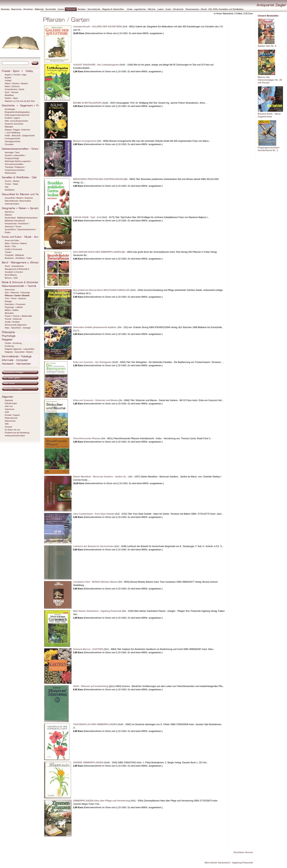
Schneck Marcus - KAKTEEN (88, 649)
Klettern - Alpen (11, 98)
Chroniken (9, 144)
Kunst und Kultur (12, 240)
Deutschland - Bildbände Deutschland (21, 218)
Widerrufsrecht (11, 418)
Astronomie (10, 290)
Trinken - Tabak (11, 184)
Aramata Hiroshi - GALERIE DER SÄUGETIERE (97, 27)
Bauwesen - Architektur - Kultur (18, 258)
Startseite (9, 400)
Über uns (9, 406)
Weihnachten (10, 173)
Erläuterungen (11, 403)
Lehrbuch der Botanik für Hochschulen (93, 546)
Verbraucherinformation (15, 436)
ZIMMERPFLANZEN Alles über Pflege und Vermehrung (101, 801)
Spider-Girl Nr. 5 (267, 46)
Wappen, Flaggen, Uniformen (17, 130)
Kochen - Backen (12, 181)
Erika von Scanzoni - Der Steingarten (92, 362)
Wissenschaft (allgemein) (16, 325)
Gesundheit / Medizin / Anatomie (19, 198)
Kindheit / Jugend (12, 118)
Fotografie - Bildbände (14, 255)
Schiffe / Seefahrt (12, 322)
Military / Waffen (12, 310)
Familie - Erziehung (13, 343)
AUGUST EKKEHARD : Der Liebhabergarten (96, 65)
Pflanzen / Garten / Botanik (17, 295)
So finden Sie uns (12, 430)
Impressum (10, 409)
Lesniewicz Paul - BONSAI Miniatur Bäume (95, 582)
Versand (8, 427)
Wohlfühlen (10, 190)
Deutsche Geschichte (14, 124)
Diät (6, 187)
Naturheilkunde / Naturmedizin (18, 201)
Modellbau (9, 95)
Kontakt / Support (12, 415)
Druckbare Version (243, 852)
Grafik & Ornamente (13, 249)
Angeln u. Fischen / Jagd (15, 75)
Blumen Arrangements (85, 141)
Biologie (8, 301)
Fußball (8, 81)
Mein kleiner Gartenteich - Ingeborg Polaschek (97, 611)
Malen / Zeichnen (12, 86)
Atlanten (8, 215)
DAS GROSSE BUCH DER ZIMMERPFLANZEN (97, 252)
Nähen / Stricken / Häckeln (16, 83)
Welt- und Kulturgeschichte (16, 121)
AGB (7, 412)
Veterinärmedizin (12, 204)
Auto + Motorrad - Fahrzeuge (17, 293)
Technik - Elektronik (13, 319)
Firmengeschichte (12, 138)
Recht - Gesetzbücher (14, 266)
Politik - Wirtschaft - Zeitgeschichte (20, 136)
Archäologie (10, 109)
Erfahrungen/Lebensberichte (17, 115)
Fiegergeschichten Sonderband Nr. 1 (269, 149)
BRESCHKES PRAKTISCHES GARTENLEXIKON (98, 179)
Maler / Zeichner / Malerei (16, 243)
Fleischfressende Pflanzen (87, 438)
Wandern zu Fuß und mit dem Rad (20, 101)
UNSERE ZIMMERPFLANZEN (88, 763)
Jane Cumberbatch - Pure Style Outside (94, 514)
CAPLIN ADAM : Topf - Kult (87, 217)
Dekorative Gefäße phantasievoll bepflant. (95, 327)
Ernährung (9, 346)
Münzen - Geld (11, 278)
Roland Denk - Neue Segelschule (269, 115)
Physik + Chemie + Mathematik (18, 316)
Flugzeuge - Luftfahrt (14, 307)
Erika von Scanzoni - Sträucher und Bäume (95, 400)
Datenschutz (10, 421)
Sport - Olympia (12, 92)
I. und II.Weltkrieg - (13, 133)
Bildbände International (15, 221)
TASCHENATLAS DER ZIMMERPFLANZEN (95, 724)
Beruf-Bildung (11, 275)
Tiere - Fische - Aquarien (15, 298)
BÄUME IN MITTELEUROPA (87, 103)
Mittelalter (9, 127)
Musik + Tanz (10, 246)
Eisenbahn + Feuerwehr (15, 304)
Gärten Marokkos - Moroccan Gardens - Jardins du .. (100, 477)
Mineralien (9, 313)
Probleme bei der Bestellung (17, 433)
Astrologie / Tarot (12, 152)
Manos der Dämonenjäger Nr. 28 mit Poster (270, 80)
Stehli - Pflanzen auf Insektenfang (91, 686)
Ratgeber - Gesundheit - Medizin (19, 352)
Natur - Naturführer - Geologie (18, 328)
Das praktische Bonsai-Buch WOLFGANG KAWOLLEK (101, 290)
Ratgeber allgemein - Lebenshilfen (20, 349)
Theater (8, 252)
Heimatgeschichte (13, 141)
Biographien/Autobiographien (17, 112)
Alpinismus (10, 212)
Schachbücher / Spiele (15, 89)
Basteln (8, 78)
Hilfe (7, 424)
